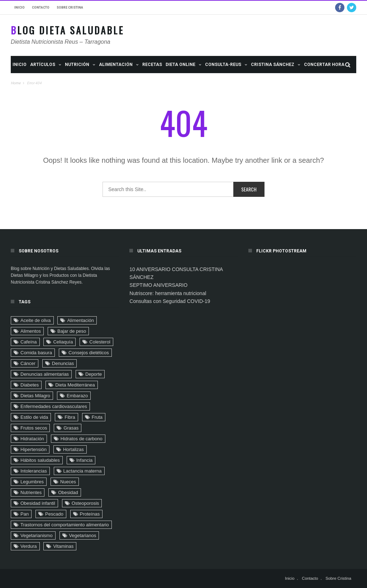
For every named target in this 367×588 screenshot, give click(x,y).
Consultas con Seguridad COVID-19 (170, 301)
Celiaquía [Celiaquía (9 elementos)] (63, 342)
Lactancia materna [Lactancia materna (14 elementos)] (83, 471)
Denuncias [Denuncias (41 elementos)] (63, 363)
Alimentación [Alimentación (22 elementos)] (80, 320)
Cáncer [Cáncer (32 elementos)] (28, 363)
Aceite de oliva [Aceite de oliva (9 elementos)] (36, 320)
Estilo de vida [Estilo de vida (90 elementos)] (34, 417)
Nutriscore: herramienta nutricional (168, 293)
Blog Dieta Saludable (67, 30)
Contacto (41, 8)
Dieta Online (180, 65)
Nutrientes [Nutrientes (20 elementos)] (31, 492)
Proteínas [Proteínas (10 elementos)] (90, 514)
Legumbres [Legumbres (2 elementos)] (32, 482)
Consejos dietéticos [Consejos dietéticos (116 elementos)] (89, 353)
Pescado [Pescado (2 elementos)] (54, 514)
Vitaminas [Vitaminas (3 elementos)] (63, 546)
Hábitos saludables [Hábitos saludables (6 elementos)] (40, 460)
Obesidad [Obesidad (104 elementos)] (68, 492)
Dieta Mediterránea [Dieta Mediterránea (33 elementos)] (75, 385)
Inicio (20, 8)
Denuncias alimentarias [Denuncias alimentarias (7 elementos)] (45, 374)
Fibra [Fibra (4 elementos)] (70, 417)
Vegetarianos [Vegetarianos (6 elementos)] (83, 535)
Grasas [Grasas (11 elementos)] (71, 428)
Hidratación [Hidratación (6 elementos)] (32, 439)
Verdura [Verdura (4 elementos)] (29, 546)
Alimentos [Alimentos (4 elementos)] (31, 331)
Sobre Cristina (70, 8)
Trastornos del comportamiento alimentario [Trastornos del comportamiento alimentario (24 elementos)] (65, 525)
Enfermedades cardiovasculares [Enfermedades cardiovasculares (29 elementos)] (54, 406)
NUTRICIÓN (77, 65)
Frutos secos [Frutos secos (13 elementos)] (34, 428)
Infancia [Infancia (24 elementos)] (85, 460)
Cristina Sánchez (273, 65)
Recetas (152, 65)
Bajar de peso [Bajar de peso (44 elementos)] (72, 331)
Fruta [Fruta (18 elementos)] (97, 417)
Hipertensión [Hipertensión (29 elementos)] (34, 449)
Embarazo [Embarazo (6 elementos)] (77, 396)
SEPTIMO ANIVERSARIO (158, 285)
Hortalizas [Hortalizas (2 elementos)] (73, 449)
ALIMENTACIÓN (116, 65)
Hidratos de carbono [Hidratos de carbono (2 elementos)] (82, 439)
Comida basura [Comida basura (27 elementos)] (36, 353)
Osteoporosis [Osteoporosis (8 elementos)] (85, 503)
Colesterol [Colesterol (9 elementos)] (100, 342)
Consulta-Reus (223, 65)
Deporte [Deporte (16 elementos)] (94, 374)
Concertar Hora (324, 65)
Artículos (43, 65)
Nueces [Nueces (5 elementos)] (68, 482)
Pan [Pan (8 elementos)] (25, 514)
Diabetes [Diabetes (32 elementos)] (30, 385)
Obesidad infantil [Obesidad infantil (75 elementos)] (38, 503)
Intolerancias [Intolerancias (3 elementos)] (34, 471)
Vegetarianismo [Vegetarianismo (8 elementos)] (37, 535)
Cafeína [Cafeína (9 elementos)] (29, 342)
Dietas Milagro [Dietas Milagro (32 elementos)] (35, 396)
